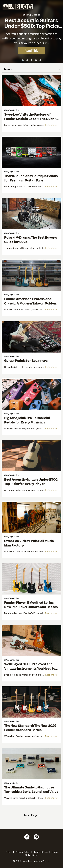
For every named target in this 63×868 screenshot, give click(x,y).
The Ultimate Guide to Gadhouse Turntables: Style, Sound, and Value (31, 789)
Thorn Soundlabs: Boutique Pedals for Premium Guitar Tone (31, 178)
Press (9, 852)
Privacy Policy (23, 852)
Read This (32, 51)
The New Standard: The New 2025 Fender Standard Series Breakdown (30, 730)
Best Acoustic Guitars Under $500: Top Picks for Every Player (32, 26)
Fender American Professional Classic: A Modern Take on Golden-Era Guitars (31, 303)
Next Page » (32, 815)
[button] (23, 60)
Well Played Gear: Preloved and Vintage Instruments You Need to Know (30, 668)
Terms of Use (41, 852)
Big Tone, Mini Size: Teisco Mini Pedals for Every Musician (27, 420)
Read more (51, 125)
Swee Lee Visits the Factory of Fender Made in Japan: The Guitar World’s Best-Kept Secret (30, 119)
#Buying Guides (12, 110)
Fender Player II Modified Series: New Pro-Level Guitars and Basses (31, 605)
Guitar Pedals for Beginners (26, 361)
